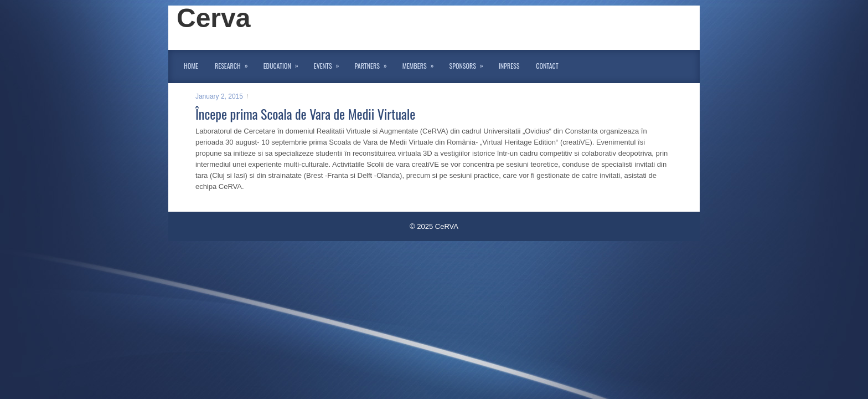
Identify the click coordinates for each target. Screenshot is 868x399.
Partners (374, 64)
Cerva (213, 18)
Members (422, 64)
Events (330, 64)
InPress (509, 66)
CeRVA (447, 226)
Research (235, 64)
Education (285, 64)
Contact (547, 66)
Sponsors (470, 64)
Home (191, 66)
